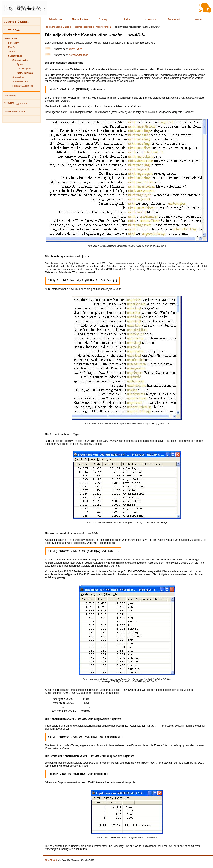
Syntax (20, 64)
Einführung (14, 43)
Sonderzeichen (20, 81)
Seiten (11, 51)
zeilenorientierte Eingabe (58, 27)
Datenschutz (174, 19)
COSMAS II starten (15, 103)
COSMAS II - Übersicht (16, 22)
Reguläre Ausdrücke (23, 86)
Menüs (12, 47)
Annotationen (19, 77)
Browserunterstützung (15, 111)
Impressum (150, 19)
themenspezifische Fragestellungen (93, 27)
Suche (127, 19)
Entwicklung (10, 96)
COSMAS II (12, 29)
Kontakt (199, 19)
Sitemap (103, 19)
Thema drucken (80, 19)
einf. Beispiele (24, 69)
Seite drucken (55, 19)
